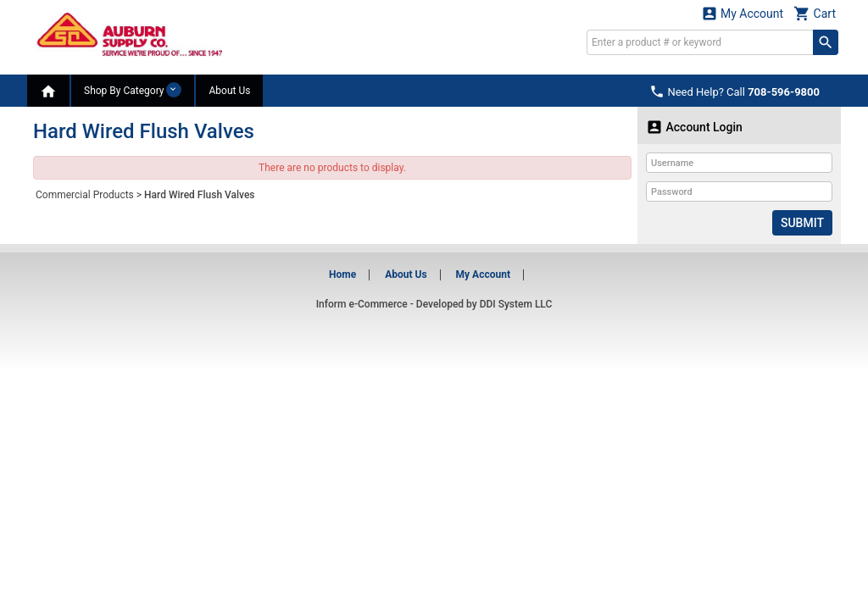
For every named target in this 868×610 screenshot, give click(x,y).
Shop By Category (133, 90)
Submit (802, 223)
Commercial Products (85, 195)
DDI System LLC (516, 304)
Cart (815, 13)
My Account (743, 13)
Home (342, 274)
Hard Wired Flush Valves (199, 195)
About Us (229, 91)
